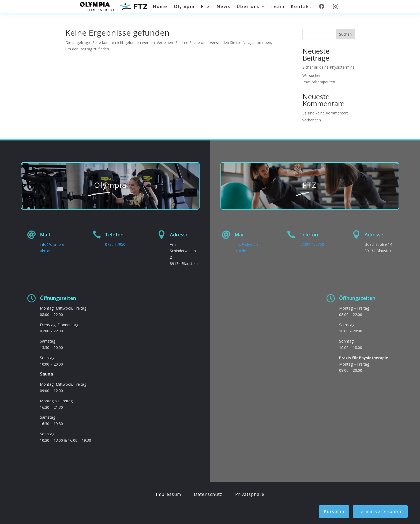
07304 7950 (115, 244)
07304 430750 (312, 244)
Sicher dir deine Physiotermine (329, 67)
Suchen (345, 34)
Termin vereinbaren (380, 511)
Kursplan (334, 511)
